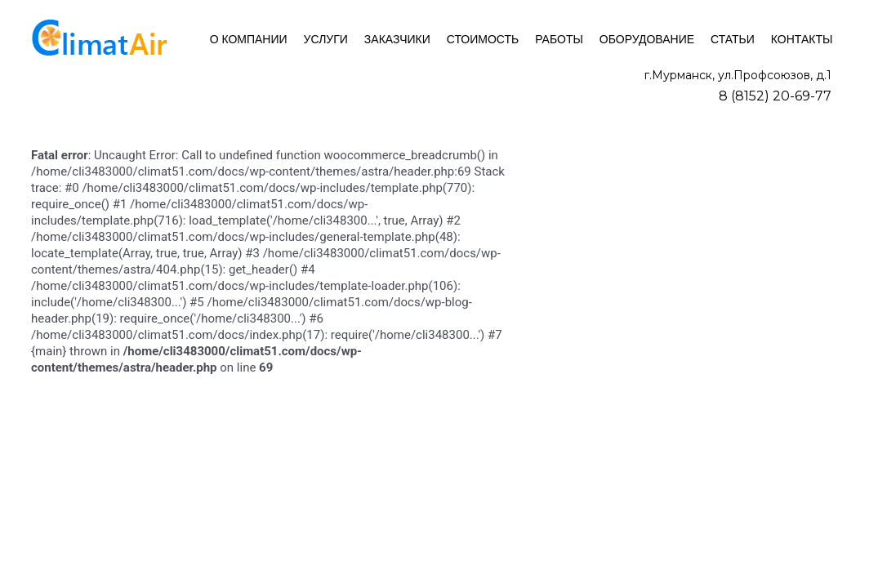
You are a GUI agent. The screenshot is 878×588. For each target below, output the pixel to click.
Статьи (733, 39)
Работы (559, 39)
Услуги (326, 39)
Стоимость (483, 39)
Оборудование (647, 39)
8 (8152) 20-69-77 (775, 96)
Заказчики (397, 39)
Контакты (802, 39)
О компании (249, 39)
